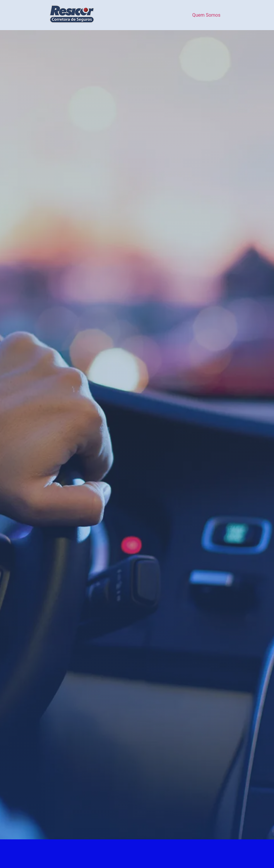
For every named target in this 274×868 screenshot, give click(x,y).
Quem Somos (206, 15)
